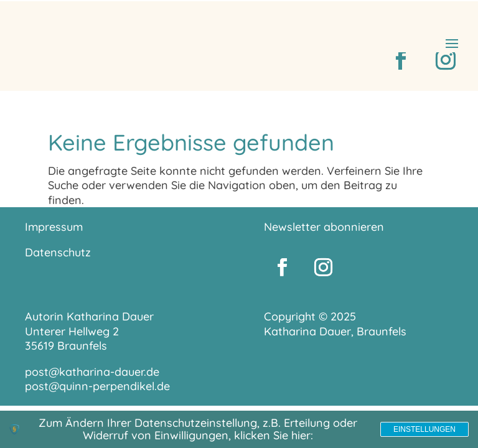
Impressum (54, 227)
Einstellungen (424, 429)
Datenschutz (58, 252)
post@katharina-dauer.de (92, 372)
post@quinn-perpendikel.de (97, 386)
